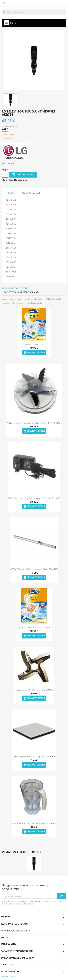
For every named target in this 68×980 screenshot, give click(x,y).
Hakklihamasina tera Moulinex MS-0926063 (34, 690)
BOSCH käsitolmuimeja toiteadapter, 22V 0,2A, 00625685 (34, 498)
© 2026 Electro (9, 976)
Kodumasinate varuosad (13, 303)
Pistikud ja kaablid (53, 299)
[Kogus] (5, 175)
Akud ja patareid (35, 303)
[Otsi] (34, 12)
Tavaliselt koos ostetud (16, 288)
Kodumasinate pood (33, 299)
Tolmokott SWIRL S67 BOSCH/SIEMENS (34, 627)
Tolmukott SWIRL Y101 (34, 344)
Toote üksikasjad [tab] (31, 193)
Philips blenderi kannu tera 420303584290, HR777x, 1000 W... (34, 423)
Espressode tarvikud (11, 299)
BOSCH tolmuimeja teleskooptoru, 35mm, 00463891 (34, 569)
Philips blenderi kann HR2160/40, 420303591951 (34, 823)
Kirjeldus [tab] (13, 193)
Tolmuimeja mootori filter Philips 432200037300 (34, 757)
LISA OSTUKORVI (23, 175)
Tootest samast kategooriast (21, 292)
